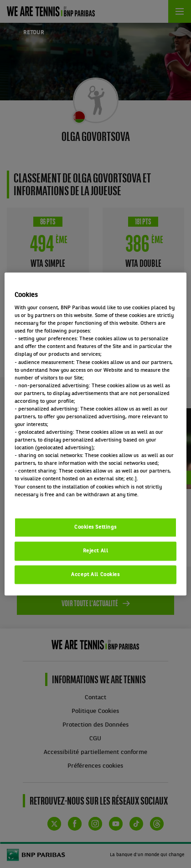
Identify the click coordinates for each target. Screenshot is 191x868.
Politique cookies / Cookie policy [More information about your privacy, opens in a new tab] (55, 502)
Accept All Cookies (95, 574)
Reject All (96, 551)
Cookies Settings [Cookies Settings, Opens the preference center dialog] (95, 527)
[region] (95, 434)
